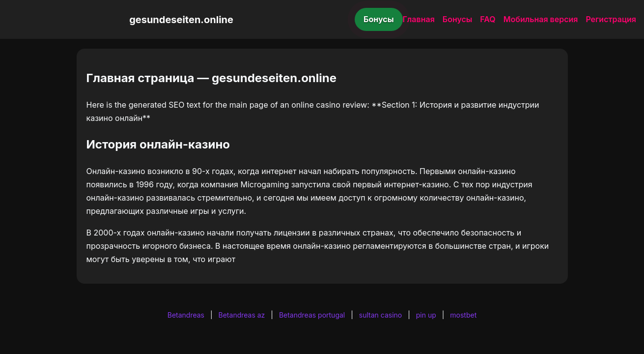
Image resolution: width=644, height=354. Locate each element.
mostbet (463, 315)
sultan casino (380, 315)
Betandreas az (242, 315)
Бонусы (379, 19)
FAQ (488, 19)
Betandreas (186, 315)
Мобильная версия (541, 19)
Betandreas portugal (312, 315)
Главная (419, 19)
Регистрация (611, 19)
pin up (426, 315)
